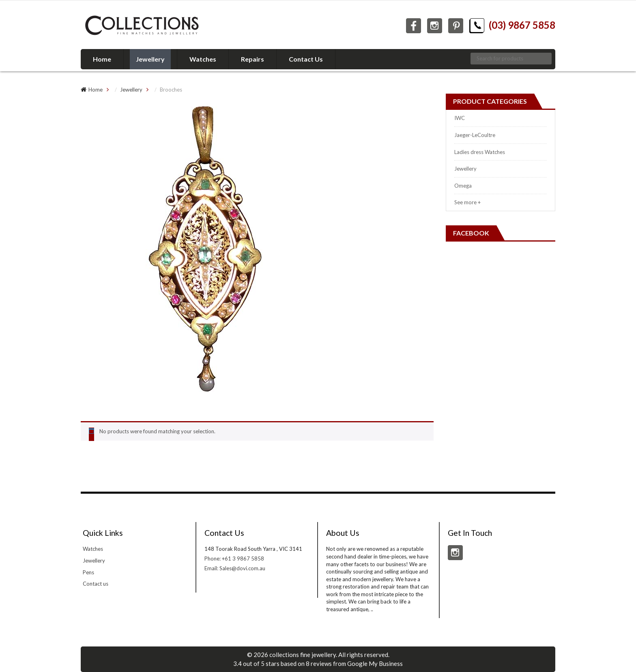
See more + (467, 202)
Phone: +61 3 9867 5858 (234, 559)
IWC (460, 118)
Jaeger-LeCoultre (475, 135)
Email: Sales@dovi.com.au (235, 568)
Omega (463, 186)
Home (96, 90)
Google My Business (375, 663)
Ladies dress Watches (480, 152)
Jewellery (131, 90)
